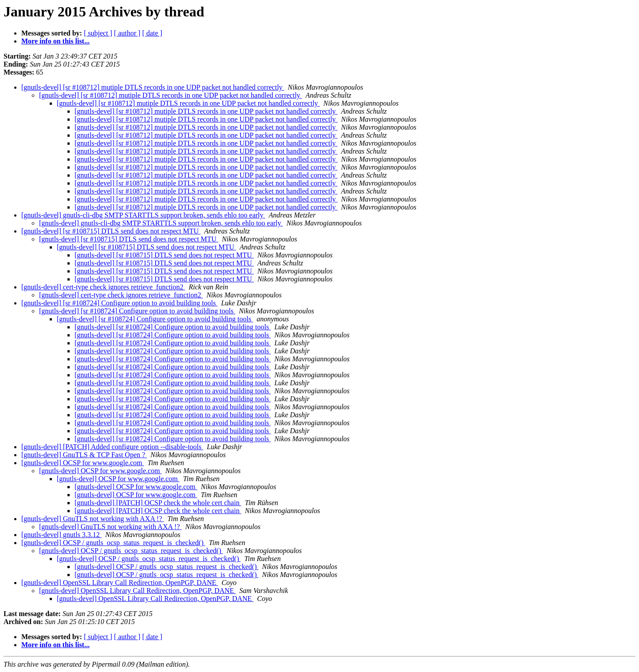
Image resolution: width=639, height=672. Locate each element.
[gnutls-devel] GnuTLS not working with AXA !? (93, 519)
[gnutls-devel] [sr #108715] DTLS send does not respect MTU (111, 231)
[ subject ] (98, 33)
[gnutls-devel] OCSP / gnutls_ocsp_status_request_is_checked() (113, 543)
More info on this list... (55, 41)
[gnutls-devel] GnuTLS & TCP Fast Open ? (84, 455)
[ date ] (152, 33)
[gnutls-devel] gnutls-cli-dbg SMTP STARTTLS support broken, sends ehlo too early (143, 215)
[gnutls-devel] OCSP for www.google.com (83, 463)
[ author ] (127, 33)
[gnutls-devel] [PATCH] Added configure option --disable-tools (112, 447)
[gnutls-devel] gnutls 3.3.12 (61, 535)
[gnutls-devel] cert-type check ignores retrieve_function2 (103, 287)
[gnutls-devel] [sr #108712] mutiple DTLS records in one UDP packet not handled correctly (153, 87)
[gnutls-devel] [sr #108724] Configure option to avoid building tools (119, 303)
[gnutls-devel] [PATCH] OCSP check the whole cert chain (158, 503)
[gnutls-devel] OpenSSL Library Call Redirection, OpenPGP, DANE (120, 583)
